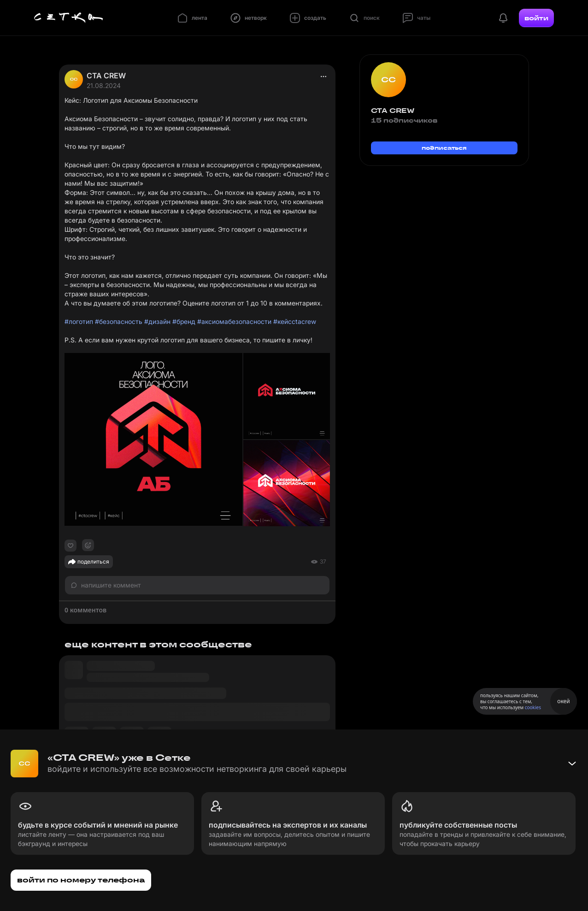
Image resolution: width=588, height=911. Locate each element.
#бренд (184, 321)
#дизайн (157, 321)
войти (536, 18)
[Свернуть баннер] (572, 764)
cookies (533, 707)
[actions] (323, 76)
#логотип (79, 321)
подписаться (444, 148)
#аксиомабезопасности (234, 321)
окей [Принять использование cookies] (563, 701)
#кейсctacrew (295, 321)
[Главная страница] (69, 18)
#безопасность (119, 321)
